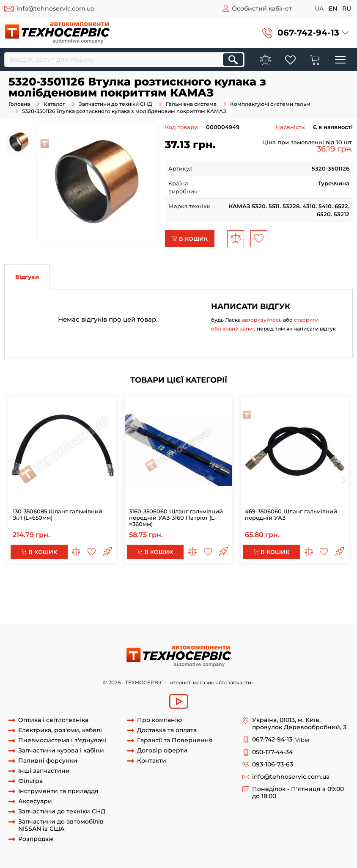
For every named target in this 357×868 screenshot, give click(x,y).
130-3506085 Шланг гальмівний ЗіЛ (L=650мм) (58, 514)
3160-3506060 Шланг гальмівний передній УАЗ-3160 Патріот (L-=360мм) (176, 518)
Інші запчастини (44, 771)
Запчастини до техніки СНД (115, 104)
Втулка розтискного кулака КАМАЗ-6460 (180, 608)
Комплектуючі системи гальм (270, 104)
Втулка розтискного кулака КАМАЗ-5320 (144, 592)
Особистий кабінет (262, 8)
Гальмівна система (191, 104)
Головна (19, 104)
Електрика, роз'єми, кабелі (60, 730)
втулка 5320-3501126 (84, 584)
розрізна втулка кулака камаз (47, 616)
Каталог (54, 104)
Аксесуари (35, 801)
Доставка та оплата (167, 730)
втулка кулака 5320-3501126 (152, 584)
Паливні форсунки (48, 761)
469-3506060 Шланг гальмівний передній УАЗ (291, 514)
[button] (305, 33)
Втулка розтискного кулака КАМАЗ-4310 (262, 592)
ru (347, 8)
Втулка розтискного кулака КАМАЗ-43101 (275, 600)
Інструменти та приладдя (58, 791)
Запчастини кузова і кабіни (61, 751)
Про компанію (159, 720)
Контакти (152, 761)
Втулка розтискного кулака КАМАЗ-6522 (62, 608)
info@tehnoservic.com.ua (55, 8)
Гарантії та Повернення (175, 740)
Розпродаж (36, 839)
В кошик (190, 239)
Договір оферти (162, 751)
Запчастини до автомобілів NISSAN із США (61, 825)
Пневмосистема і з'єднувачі (62, 740)
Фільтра (30, 781)
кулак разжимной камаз (128, 616)
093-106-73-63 (273, 765)
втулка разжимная (317, 608)
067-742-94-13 (308, 33)
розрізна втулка (265, 608)
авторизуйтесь (262, 320)
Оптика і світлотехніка (53, 720)
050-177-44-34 (272, 752)
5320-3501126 (36, 584)
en (333, 8)
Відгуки (27, 277)
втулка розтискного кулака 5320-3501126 (250, 584)
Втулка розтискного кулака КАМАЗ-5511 (158, 600)
